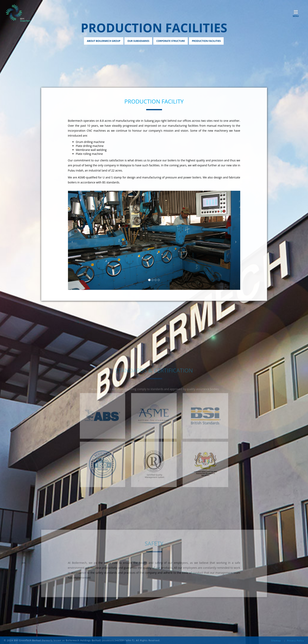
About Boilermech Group (104, 41)
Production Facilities (206, 41)
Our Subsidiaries (138, 41)
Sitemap (276, 641)
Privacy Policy (296, 641)
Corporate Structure (171, 41)
